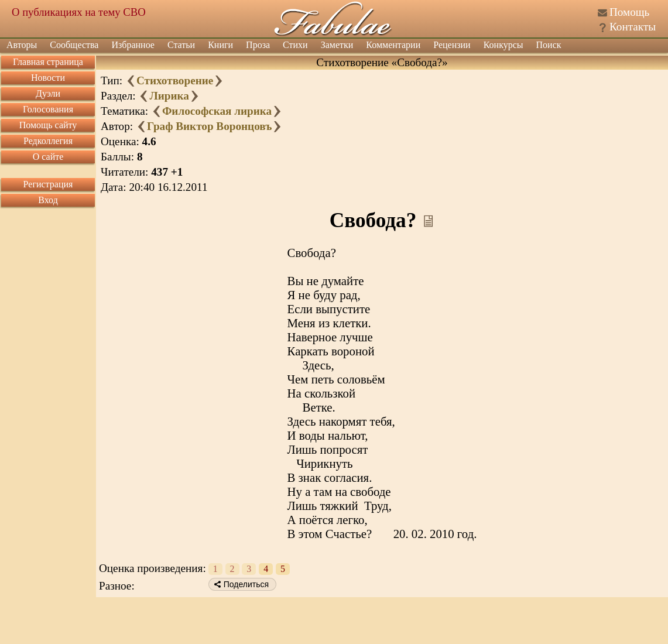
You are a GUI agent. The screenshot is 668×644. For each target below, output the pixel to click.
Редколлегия (48, 141)
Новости (48, 78)
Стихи (295, 45)
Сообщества (74, 45)
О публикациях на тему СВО (79, 12)
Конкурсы (503, 45)
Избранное (133, 45)
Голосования (48, 109)
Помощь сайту (48, 125)
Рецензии (452, 45)
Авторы (22, 45)
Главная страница (48, 62)
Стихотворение (175, 80)
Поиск (549, 45)
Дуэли (48, 93)
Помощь (629, 12)
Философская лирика (217, 111)
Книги (220, 45)
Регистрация (48, 184)
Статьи (181, 45)
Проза (258, 45)
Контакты (633, 27)
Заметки (337, 45)
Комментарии (393, 45)
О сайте (48, 157)
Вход (48, 200)
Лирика (169, 96)
